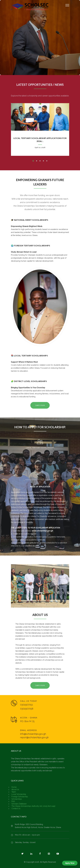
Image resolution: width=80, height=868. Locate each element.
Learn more (40, 405)
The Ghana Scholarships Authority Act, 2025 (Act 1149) (33, 806)
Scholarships (17, 799)
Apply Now (70, 863)
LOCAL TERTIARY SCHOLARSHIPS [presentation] (40, 448)
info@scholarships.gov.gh (33, 734)
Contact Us (16, 808)
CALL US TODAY (29, 701)
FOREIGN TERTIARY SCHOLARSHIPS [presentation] (40, 464)
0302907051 (27, 705)
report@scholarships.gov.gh (34, 737)
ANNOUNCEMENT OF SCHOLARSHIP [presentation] (40, 480)
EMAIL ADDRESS (28, 730)
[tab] (40, 443)
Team (14, 792)
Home (14, 787)
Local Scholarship (19, 794)
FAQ (13, 801)
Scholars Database (19, 804)
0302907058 (27, 709)
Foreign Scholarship (20, 797)
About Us (15, 789)
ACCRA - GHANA (29, 718)
